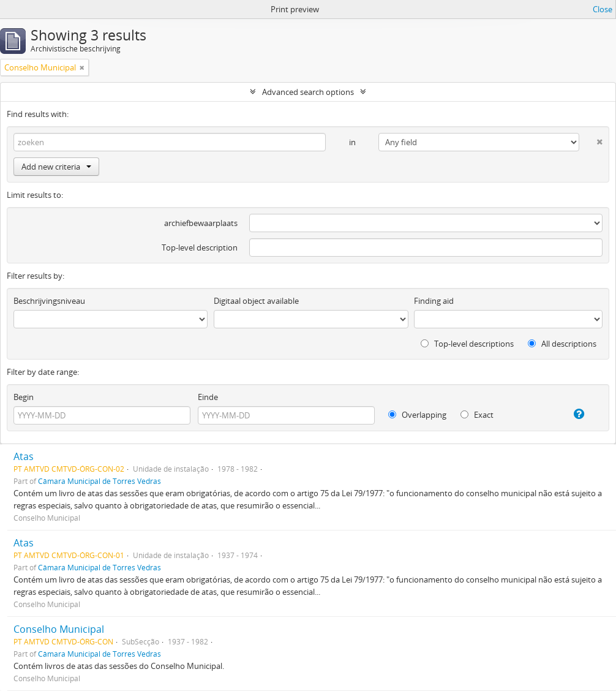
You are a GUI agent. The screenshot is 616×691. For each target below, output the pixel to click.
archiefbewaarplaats (201, 223)
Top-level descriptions (467, 344)
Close (603, 9)
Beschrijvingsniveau (49, 301)
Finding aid (434, 301)
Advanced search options (308, 92)
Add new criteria (56, 167)
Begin (24, 397)
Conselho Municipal (59, 629)
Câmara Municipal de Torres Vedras (100, 481)
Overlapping (417, 415)
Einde (208, 397)
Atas (24, 456)
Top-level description (200, 247)
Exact (477, 415)
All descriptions (562, 344)
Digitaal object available (256, 301)
